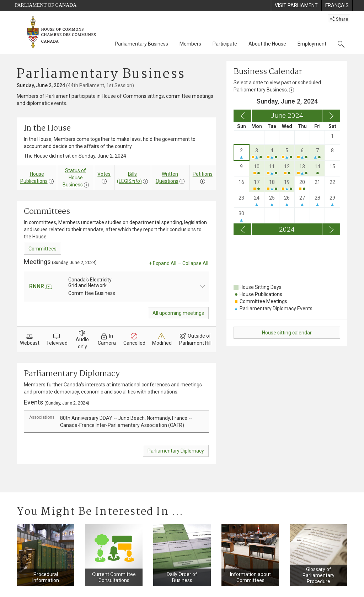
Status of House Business (74, 178)
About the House (267, 44)
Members (190, 44)
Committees (42, 249)
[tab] (116, 422)
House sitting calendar (287, 333)
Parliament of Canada (46, 5)
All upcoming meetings (178, 313)
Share (339, 19)
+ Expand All (163, 263)
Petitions (203, 174)
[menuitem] (296, 5)
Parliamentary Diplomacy (176, 451)
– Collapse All (193, 263)
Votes (104, 174)
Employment (312, 44)
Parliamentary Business (141, 44)
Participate (225, 44)
